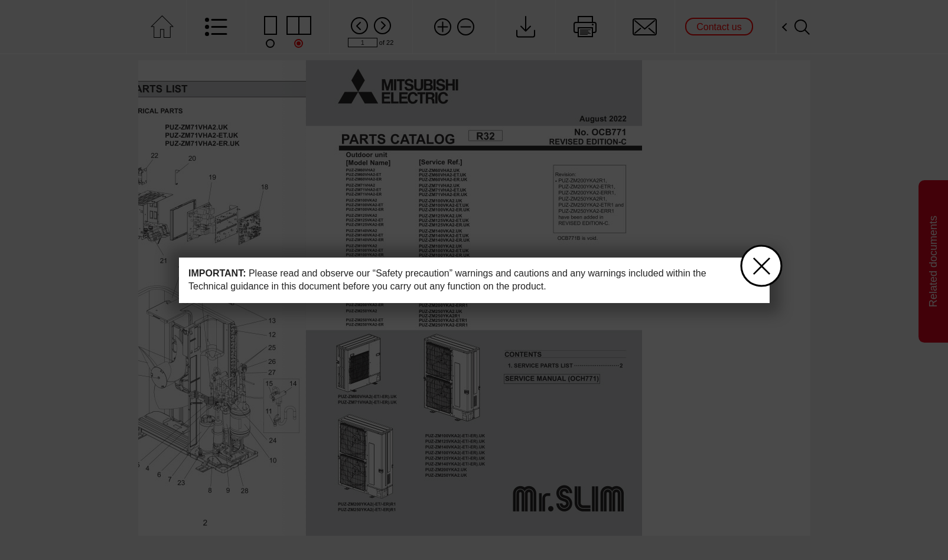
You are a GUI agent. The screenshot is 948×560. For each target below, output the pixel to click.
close (755, 261)
